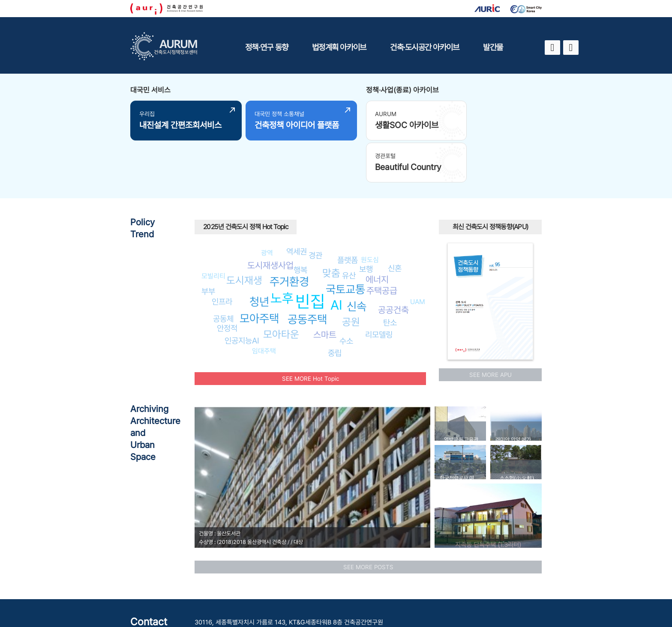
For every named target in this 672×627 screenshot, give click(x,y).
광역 (267, 208)
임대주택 (264, 306)
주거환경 (289, 236)
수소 (346, 296)
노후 (282, 253)
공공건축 (393, 264)
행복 (300, 224)
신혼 (395, 223)
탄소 (390, 277)
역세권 (297, 206)
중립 (335, 308)
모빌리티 (213, 231)
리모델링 (379, 289)
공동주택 (307, 274)
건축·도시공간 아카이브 (424, 47)
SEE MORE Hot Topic (310, 333)
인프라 (222, 256)
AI (336, 259)
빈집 (310, 256)
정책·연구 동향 (267, 47)
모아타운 (281, 289)
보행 (366, 224)
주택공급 (382, 245)
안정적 (227, 283)
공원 (351, 276)
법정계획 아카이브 (339, 47)
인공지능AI (242, 295)
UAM (418, 256)
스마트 (325, 289)
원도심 (370, 214)
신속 (357, 261)
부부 (208, 246)
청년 (259, 256)
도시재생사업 (270, 220)
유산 (349, 230)
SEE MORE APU (490, 329)
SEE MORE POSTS (368, 522)
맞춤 (331, 228)
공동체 (223, 273)
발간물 (493, 47)
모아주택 (259, 273)
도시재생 (244, 235)
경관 (315, 210)
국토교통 (345, 244)
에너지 (377, 234)
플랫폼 (348, 215)
